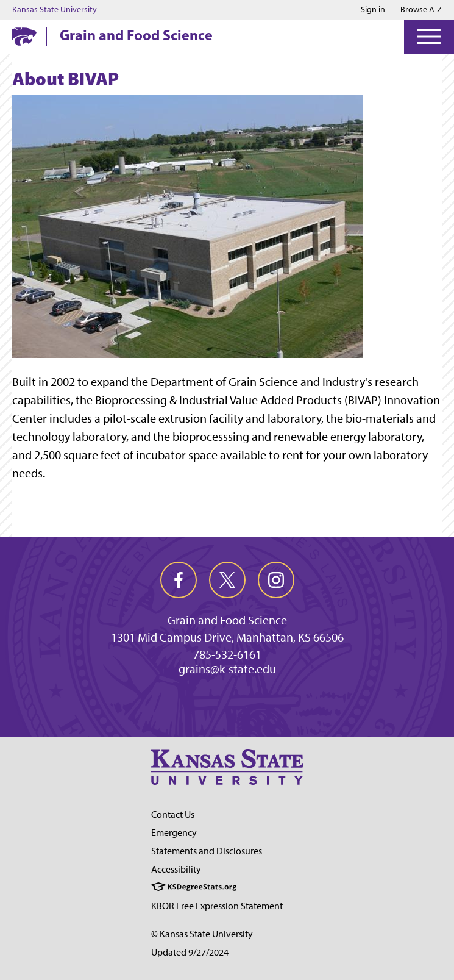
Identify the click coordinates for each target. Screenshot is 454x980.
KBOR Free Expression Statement (217, 906)
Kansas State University (55, 10)
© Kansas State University (202, 934)
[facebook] (179, 580)
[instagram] (276, 580)
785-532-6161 (227, 654)
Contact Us (173, 814)
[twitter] (227, 580)
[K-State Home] (24, 36)
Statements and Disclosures (207, 851)
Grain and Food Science (136, 35)
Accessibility (176, 869)
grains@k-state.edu (227, 669)
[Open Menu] (429, 37)
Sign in (373, 10)
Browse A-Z (421, 9)
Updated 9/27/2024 (190, 952)
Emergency (174, 833)
